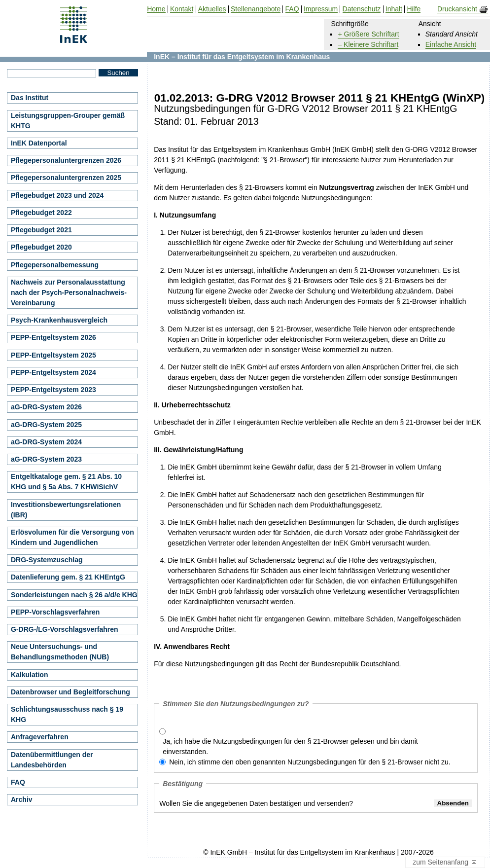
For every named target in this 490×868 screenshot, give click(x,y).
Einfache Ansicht (451, 44)
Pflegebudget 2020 (41, 247)
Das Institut (30, 98)
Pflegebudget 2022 (41, 213)
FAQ (18, 782)
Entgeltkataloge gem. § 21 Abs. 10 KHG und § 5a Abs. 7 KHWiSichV (66, 482)
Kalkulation (29, 675)
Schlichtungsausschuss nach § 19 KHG (67, 714)
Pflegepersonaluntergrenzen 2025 (66, 178)
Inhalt (394, 9)
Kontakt (182, 9)
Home (156, 9)
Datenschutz (362, 9)
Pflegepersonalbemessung (55, 265)
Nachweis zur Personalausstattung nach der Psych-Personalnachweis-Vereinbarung (69, 292)
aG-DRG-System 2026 (46, 407)
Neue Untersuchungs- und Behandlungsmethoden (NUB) (60, 652)
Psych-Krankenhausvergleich (59, 320)
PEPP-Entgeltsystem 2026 (53, 337)
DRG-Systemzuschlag (47, 560)
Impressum (321, 9)
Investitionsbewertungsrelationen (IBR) (66, 510)
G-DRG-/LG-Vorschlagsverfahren (65, 629)
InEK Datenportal (39, 143)
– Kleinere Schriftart (368, 44)
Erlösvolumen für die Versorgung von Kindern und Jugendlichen (72, 537)
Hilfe (414, 9)
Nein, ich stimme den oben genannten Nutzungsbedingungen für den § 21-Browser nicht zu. (310, 762)
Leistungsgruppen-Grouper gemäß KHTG (68, 121)
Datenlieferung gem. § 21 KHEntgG (68, 577)
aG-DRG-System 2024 (46, 442)
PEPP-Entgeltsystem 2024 (53, 372)
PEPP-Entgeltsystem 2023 (53, 390)
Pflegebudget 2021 (41, 230)
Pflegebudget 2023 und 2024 (57, 195)
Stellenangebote (256, 9)
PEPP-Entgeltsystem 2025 (53, 355)
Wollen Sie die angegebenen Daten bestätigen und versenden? (256, 803)
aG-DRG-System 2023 (46, 459)
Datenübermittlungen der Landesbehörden (52, 760)
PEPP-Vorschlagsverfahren (55, 612)
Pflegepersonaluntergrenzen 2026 (66, 160)
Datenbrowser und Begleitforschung (70, 692)
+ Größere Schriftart (368, 34)
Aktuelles (212, 9)
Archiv (22, 799)
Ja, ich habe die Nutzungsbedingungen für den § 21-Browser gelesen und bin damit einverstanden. (290, 746)
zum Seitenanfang (445, 863)
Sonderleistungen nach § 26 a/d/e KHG (74, 595)
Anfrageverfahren (40, 737)
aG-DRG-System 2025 (46, 425)
